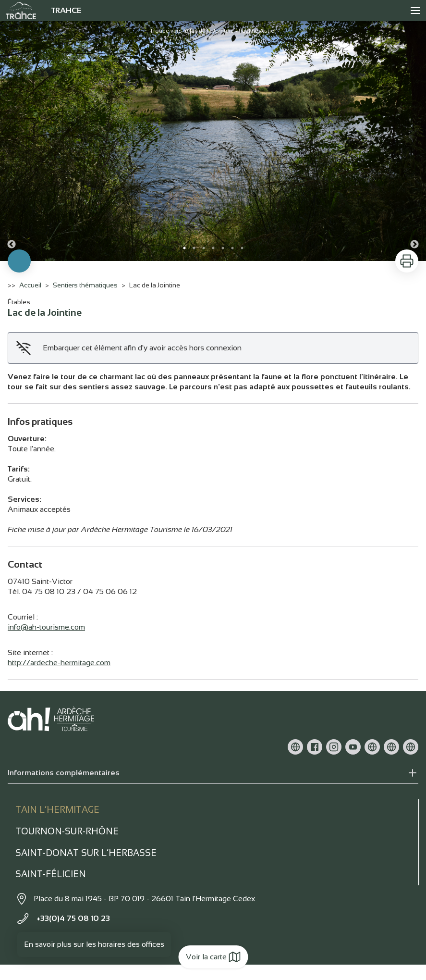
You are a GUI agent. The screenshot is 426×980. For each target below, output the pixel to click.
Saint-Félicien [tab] (51, 874)
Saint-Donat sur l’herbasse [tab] (86, 853)
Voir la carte (213, 957)
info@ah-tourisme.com (46, 627)
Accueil (30, 285)
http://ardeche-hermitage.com (59, 663)
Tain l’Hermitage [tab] (57, 810)
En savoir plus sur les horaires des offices (94, 944)
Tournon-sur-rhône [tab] (67, 831)
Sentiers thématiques (85, 285)
